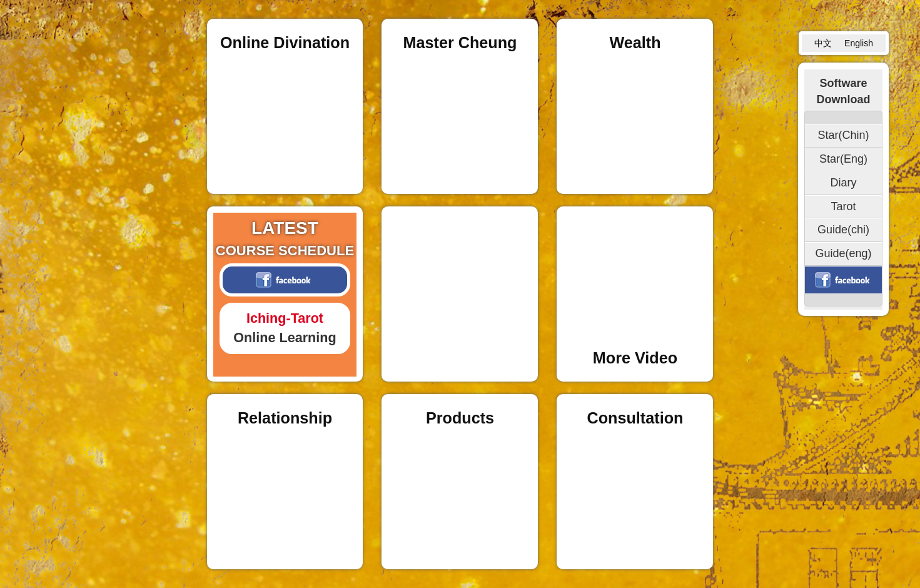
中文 (823, 43)
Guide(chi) (843, 230)
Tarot (843, 206)
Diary (843, 183)
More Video (635, 358)
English (859, 43)
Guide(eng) (843, 253)
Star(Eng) (843, 159)
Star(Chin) (843, 135)
